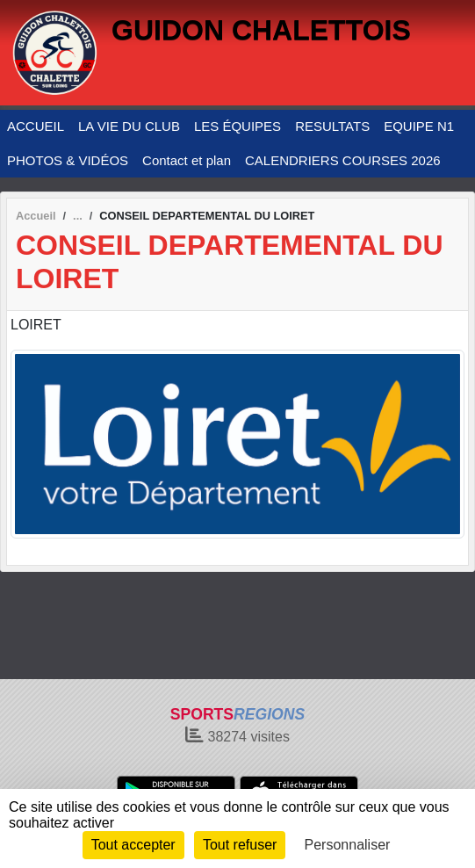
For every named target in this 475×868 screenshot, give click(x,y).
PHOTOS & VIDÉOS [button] (68, 160)
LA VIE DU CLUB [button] (129, 126)
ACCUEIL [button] (36, 126)
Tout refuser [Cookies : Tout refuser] (240, 845)
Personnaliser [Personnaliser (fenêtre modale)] (348, 845)
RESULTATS (332, 126)
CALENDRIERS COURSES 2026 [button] (343, 160)
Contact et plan (187, 160)
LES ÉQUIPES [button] (237, 126)
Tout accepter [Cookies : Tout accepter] (133, 845)
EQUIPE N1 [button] (419, 126)
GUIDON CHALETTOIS (261, 30)
